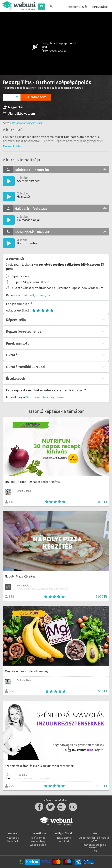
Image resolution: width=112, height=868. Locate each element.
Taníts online (38, 838)
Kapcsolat (13, 838)
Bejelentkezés (78, 7)
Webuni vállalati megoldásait (46, 397)
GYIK (94, 851)
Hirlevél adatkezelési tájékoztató (94, 846)
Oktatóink (13, 841)
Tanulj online (64, 838)
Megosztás (13, 107)
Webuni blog (38, 841)
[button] (13, 146)
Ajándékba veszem (19, 114)
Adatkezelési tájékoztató (94, 838)
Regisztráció (99, 7)
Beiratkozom (36, 97)
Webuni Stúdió (38, 845)
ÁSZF (94, 841)
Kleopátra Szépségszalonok (27, 123)
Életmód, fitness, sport (38, 295)
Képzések (64, 841)
